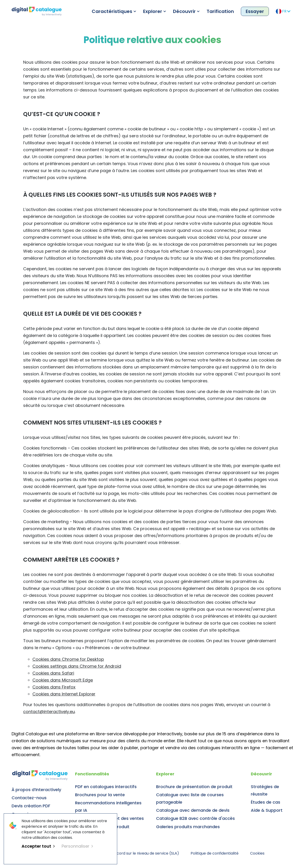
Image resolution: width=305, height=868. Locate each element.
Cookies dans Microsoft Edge (63, 680)
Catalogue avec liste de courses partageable (190, 798)
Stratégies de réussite (265, 790)
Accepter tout (38, 846)
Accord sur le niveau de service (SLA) (145, 853)
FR (283, 11)
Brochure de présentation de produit (194, 787)
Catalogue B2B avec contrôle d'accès (195, 818)
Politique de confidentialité (215, 853)
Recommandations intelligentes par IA (108, 807)
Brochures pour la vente (100, 795)
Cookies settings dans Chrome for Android (77, 666)
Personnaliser (77, 846)
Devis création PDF (31, 806)
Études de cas (266, 802)
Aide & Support (267, 810)
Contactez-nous (29, 798)
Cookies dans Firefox (54, 687)
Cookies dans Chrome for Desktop (68, 659)
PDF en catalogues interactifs (106, 787)
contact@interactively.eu (49, 712)
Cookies (257, 853)
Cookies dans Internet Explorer (64, 694)
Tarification (220, 11)
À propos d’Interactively (36, 790)
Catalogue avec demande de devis (193, 810)
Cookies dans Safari (53, 673)
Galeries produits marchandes (188, 827)
